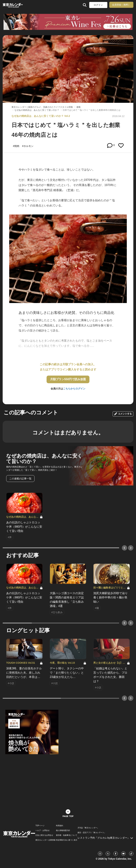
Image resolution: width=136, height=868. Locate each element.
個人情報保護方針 (63, 830)
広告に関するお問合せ (44, 835)
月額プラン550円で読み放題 (68, 379)
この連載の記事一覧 (20, 479)
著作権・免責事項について (67, 835)
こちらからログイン (74, 389)
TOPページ (40, 826)
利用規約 (59, 826)
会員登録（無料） (121, 5)
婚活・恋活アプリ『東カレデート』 (92, 833)
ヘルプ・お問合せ (42, 830)
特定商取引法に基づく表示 (67, 840)
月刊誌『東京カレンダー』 (88, 828)
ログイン (98, 5)
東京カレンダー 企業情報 (45, 840)
